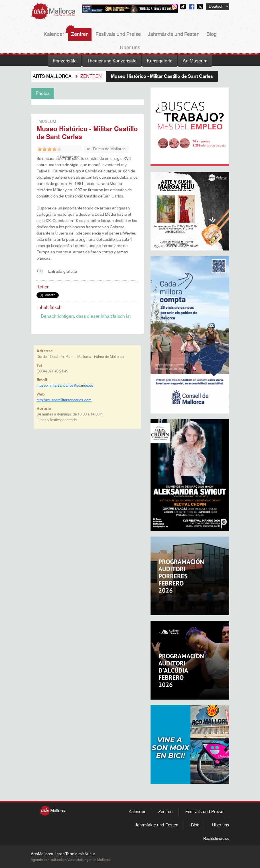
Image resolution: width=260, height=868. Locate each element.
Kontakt (162, 7)
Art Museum (195, 61)
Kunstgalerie (160, 61)
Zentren (80, 34)
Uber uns (130, 48)
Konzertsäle (65, 61)
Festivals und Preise (118, 34)
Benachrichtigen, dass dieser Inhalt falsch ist (86, 316)
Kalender (54, 34)
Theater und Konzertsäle (112, 61)
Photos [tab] (43, 93)
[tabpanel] (87, 102)
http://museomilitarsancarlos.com (64, 400)
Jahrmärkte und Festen (174, 34)
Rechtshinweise (216, 839)
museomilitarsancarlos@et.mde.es (65, 386)
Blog (212, 34)
